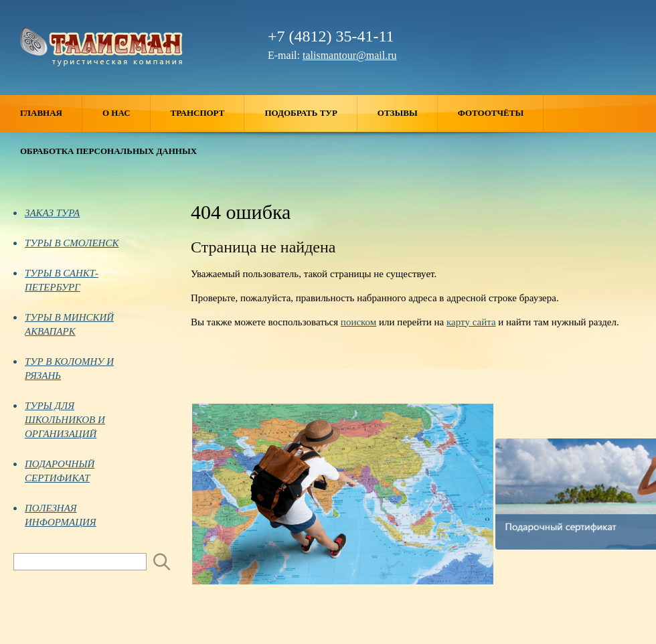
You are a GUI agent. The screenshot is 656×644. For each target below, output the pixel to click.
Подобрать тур (311, 113)
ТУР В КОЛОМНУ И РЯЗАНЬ (64, 369)
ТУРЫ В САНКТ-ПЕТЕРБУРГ (56, 280)
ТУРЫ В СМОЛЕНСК (66, 243)
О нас (127, 113)
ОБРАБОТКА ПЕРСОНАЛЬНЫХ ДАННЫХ (108, 151)
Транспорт (208, 113)
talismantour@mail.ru (349, 55)
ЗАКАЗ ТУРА (47, 213)
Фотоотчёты (501, 113)
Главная (51, 113)
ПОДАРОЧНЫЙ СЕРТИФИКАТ (54, 471)
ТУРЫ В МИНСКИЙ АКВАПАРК (64, 324)
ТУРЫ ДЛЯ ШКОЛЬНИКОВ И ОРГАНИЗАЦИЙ (59, 420)
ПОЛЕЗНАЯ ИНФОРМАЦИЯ (55, 515)
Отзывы (408, 113)
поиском (358, 322)
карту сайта (471, 322)
